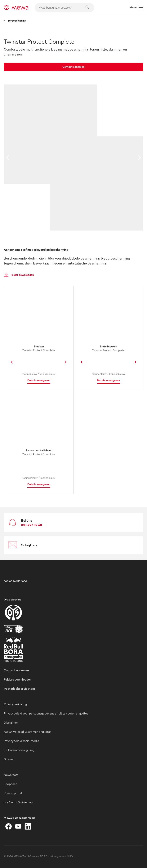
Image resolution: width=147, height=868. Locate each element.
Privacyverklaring (15, 704)
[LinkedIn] (28, 826)
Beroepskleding (15, 20)
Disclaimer (11, 723)
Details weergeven (39, 380)
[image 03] (97, 207)
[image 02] (120, 160)
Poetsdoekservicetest (20, 689)
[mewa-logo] (16, 8)
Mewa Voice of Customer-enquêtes (28, 732)
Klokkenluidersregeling (19, 750)
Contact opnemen (73, 67)
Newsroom (11, 775)
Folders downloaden (18, 679)
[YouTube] (18, 826)
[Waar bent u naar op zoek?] (64, 8)
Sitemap (9, 759)
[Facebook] (9, 826)
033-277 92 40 (31, 525)
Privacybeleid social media (21, 741)
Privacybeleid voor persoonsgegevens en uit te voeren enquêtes (46, 713)
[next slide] (139, 158)
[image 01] (50, 134)
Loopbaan (10, 784)
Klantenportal (13, 793)
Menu (136, 8)
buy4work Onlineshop (18, 802)
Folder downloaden (18, 275)
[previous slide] (8, 158)
